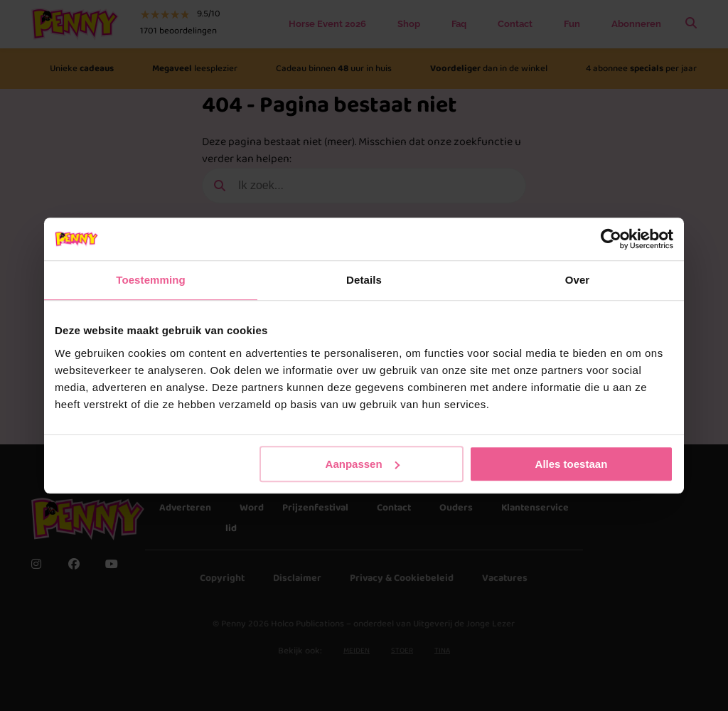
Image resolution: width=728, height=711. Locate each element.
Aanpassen (363, 464)
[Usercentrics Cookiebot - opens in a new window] (611, 239)
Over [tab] (578, 280)
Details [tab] (364, 280)
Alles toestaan (572, 464)
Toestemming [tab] (151, 280)
